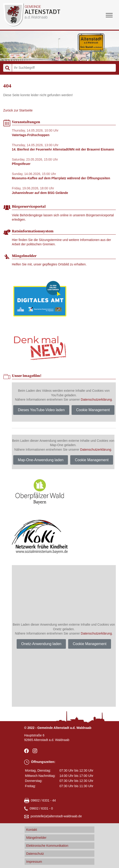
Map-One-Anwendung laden (41, 460)
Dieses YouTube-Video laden (41, 410)
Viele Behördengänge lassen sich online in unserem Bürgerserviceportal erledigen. (63, 217)
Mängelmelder (36, 838)
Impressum (34, 862)
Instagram (36, 751)
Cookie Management (93, 410)
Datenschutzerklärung (96, 400)
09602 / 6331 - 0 (41, 808)
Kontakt (32, 830)
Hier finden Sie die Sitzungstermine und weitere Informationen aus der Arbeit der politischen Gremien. (61, 242)
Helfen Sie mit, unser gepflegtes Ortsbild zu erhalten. (49, 264)
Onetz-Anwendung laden (41, 644)
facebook (27, 751)
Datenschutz (35, 854)
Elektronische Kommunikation (47, 846)
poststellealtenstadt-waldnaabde (56, 816)
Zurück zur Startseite (18, 110)
